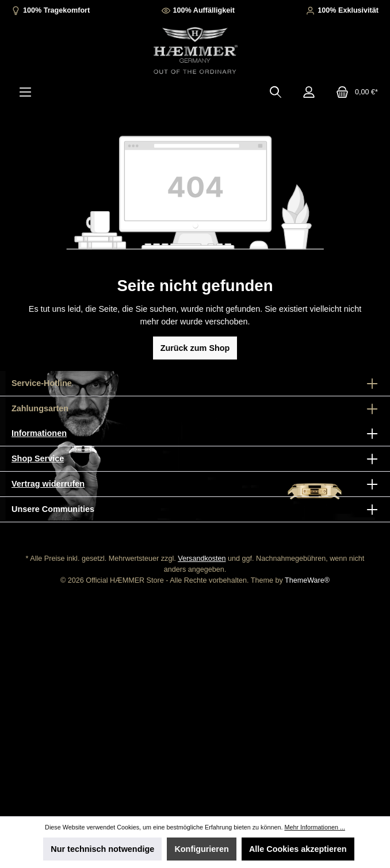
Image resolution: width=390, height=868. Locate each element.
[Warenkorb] (353, 92)
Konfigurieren (201, 849)
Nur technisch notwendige (102, 849)
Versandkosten (202, 559)
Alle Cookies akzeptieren (298, 849)
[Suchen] (276, 92)
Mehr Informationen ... (314, 827)
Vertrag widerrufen (48, 484)
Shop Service (38, 458)
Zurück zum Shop (195, 348)
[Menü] (25, 92)
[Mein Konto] (309, 92)
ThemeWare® (307, 580)
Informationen (39, 433)
